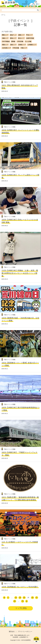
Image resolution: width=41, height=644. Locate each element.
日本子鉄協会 (6, 41)
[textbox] (20, 10)
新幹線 (13, 41)
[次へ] (27, 601)
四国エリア (5, 45)
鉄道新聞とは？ (26, 3)
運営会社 (12, 632)
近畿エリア (21, 35)
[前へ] (4, 598)
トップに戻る (21, 608)
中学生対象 (16, 48)
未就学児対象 (30, 38)
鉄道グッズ (13, 35)
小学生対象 (20, 41)
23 (20, 598)
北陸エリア (13, 45)
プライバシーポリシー (25, 632)
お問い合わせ (36, 3)
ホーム (3, 15)
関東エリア (5, 35)
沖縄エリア (5, 38)
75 (23, 601)
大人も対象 (28, 41)
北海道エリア (22, 45)
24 (24, 598)
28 (15, 601)
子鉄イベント (20, 21)
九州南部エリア (32, 45)
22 (16, 598)
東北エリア (21, 38)
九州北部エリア (6, 48)
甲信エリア (29, 35)
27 (37, 598)
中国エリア (24, 48)
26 (32, 598)
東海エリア (13, 38)
